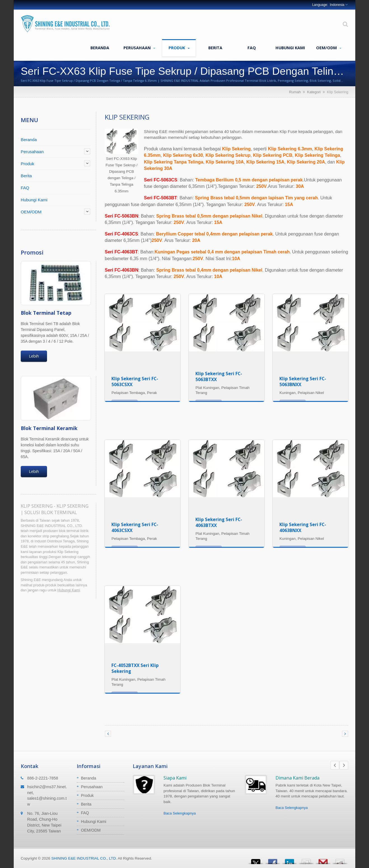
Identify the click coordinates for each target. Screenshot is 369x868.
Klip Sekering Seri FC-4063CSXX (135, 527)
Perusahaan (139, 48)
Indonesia (337, 5)
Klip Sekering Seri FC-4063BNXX (303, 527)
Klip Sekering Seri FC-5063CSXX (135, 382)
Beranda (100, 48)
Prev (335, 765)
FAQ (252, 48)
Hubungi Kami (290, 48)
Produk (179, 48)
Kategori (314, 92)
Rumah (295, 92)
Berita (215, 48)
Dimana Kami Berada (297, 778)
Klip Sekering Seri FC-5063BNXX (303, 382)
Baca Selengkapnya (180, 813)
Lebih (34, 356)
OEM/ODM (329, 48)
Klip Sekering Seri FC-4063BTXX (219, 522)
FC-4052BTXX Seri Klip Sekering (135, 668)
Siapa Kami (175, 778)
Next (344, 765)
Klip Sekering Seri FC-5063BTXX (219, 376)
